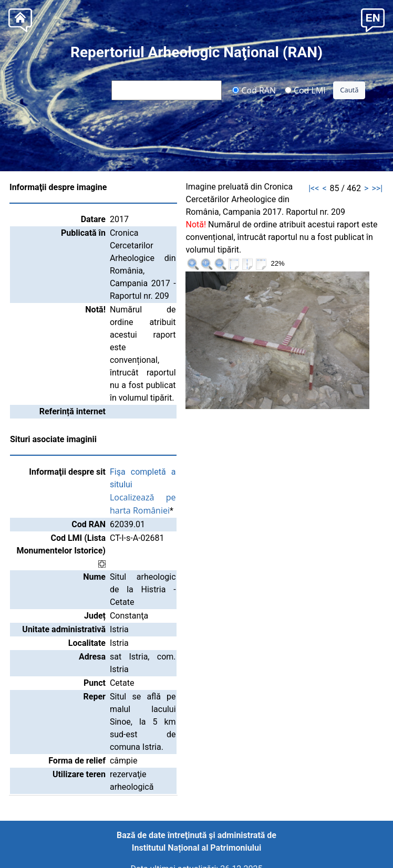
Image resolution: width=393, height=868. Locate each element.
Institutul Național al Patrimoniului (196, 848)
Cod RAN (254, 90)
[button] (373, 19)
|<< (314, 188)
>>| (377, 188)
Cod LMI (305, 90)
